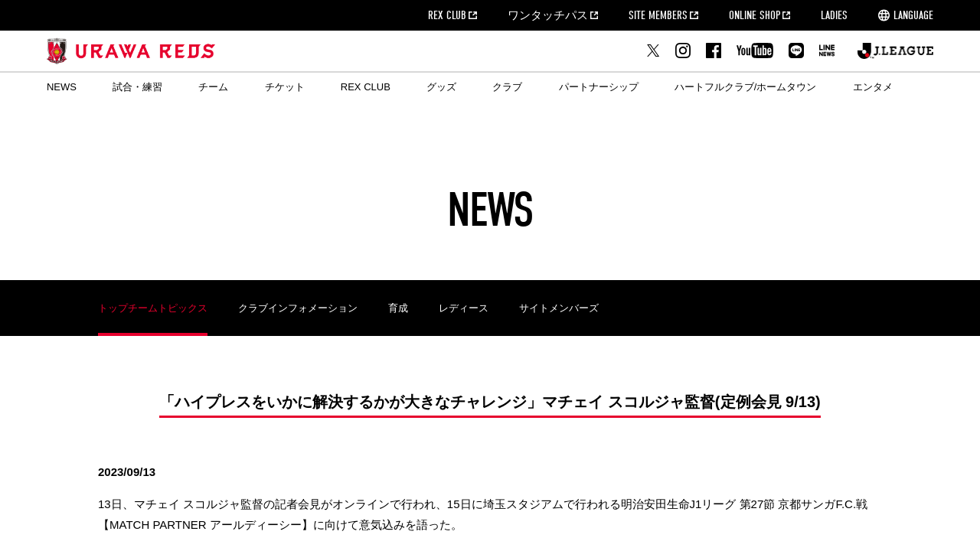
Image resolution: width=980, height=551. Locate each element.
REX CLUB (447, 15)
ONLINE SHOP (755, 15)
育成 (398, 308)
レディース (464, 308)
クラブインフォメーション (298, 308)
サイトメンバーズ (559, 308)
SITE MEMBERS (658, 15)
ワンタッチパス (548, 15)
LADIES (834, 15)
